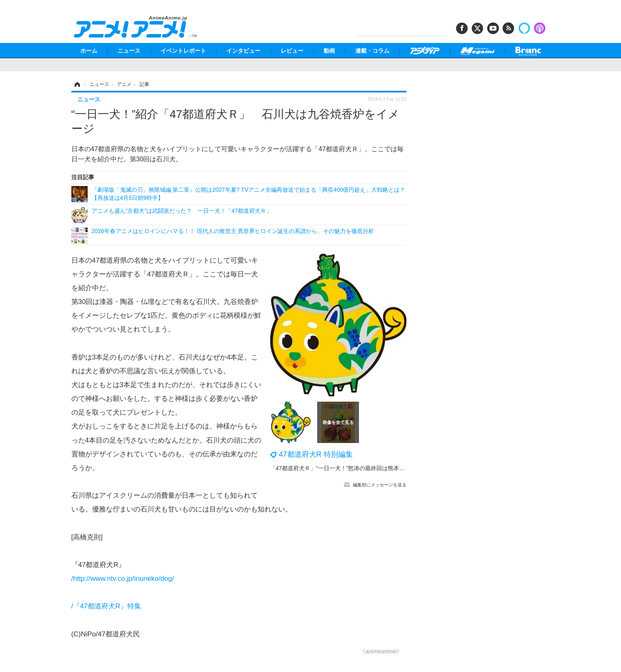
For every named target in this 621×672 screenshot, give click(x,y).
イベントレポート (183, 51)
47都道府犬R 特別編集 (316, 454)
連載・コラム (372, 51)
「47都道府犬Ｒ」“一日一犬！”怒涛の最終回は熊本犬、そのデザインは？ (363, 468)
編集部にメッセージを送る (380, 485)
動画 (329, 51)
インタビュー (243, 51)
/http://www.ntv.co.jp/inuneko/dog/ (123, 579)
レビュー (292, 51)
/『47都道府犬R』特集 (106, 606)
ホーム (89, 51)
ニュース (129, 51)
